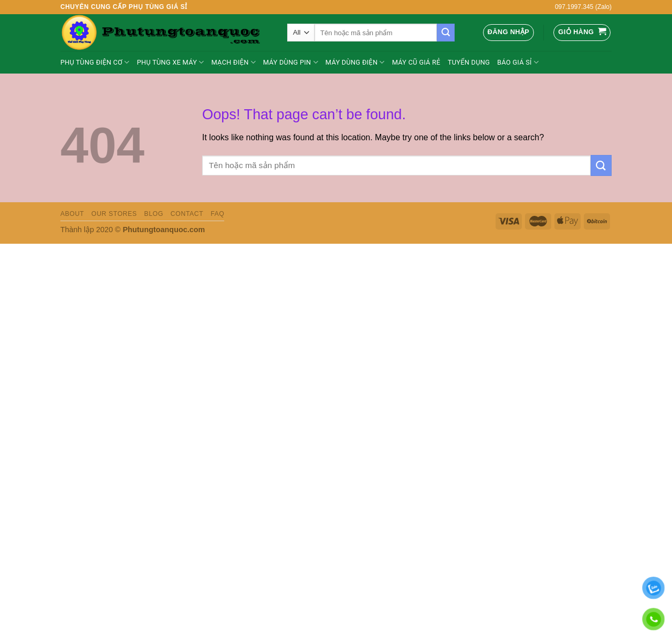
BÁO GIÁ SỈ (518, 62)
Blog (154, 214)
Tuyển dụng (469, 62)
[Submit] (446, 33)
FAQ (217, 214)
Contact (187, 214)
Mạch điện (234, 62)
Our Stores (114, 214)
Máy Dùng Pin (291, 62)
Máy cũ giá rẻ (416, 62)
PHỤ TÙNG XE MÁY (171, 62)
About (72, 214)
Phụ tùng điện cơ (95, 62)
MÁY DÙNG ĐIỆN (355, 62)
